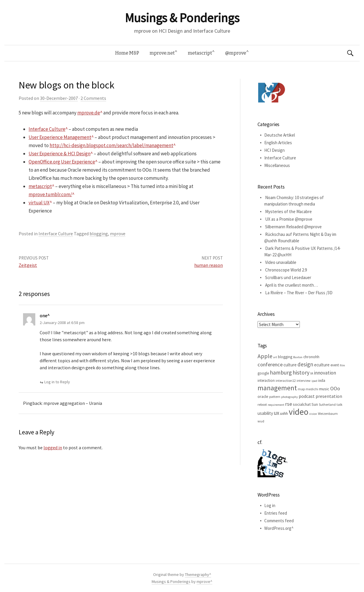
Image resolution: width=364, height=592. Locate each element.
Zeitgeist (28, 265)
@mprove (236, 53)
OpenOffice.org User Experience (62, 162)
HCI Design (274, 150)
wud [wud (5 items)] (261, 421)
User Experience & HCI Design (60, 154)
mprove (118, 234)
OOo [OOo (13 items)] (335, 389)
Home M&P (127, 53)
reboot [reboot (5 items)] (262, 404)
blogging (99, 234)
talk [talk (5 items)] (339, 404)
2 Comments (93, 98)
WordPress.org (278, 528)
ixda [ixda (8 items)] (322, 380)
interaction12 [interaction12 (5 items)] (286, 381)
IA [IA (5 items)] (312, 373)
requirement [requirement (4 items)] (276, 405)
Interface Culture (47, 129)
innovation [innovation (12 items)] (325, 373)
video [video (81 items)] (299, 412)
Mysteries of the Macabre (288, 211)
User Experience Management (60, 137)
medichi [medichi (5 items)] (312, 389)
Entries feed (276, 513)
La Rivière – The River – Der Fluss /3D (299, 293)
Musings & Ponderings (182, 18)
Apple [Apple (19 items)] (265, 356)
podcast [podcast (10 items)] (307, 396)
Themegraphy (197, 574)
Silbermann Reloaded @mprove (293, 227)
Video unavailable (281, 262)
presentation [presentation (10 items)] (329, 396)
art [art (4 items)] (275, 357)
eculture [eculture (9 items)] (322, 365)
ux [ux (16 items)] (276, 413)
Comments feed (279, 521)
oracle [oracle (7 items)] (263, 396)
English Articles (278, 143)
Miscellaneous (277, 165)
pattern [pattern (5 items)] (275, 397)
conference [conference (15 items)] (270, 364)
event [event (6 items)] (335, 365)
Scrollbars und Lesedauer (288, 277)
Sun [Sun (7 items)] (315, 404)
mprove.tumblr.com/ (50, 194)
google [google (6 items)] (263, 373)
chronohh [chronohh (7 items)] (311, 357)
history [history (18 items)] (301, 372)
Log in (270, 505)
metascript (200, 53)
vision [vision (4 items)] (313, 414)
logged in (53, 448)
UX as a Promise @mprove (289, 219)
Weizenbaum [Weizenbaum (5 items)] (328, 413)
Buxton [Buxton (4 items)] (298, 357)
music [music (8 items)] (324, 389)
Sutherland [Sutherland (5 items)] (327, 404)
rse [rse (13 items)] (289, 404)
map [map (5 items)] (301, 389)
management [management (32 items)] (277, 388)
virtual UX (39, 203)
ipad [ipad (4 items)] (314, 381)
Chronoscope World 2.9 (286, 270)
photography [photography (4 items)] (289, 397)
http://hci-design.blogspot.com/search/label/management (111, 145)
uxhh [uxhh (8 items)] (284, 413)
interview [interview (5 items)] (304, 381)
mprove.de (89, 113)
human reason (209, 265)
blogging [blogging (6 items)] (285, 357)
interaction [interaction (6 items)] (266, 381)
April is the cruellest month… (292, 285)
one (43, 316)
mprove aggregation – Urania (73, 403)
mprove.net (162, 53)
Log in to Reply (57, 382)
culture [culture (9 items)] (290, 365)
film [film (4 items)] (342, 365)
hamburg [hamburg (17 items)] (281, 372)
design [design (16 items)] (305, 364)
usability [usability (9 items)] (265, 413)
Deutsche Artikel (280, 135)
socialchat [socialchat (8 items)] (302, 404)
